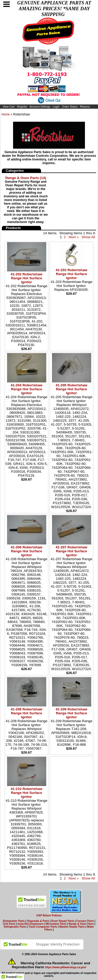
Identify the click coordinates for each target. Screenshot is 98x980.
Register (22, 107)
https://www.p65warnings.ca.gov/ (65, 967)
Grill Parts (9, 924)
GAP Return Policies (49, 915)
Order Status (70, 107)
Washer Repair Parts (72, 927)
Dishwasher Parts (14, 921)
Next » (74, 237)
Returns (85, 107)
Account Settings (40, 107)
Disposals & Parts (38, 921)
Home (5, 114)
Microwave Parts (56, 924)
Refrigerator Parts (15, 927)
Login (56, 107)
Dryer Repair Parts (63, 921)
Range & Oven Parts (81, 924)
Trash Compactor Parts (43, 927)
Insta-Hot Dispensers (31, 924)
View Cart (9, 107)
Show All (88, 237)
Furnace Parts (85, 921)
